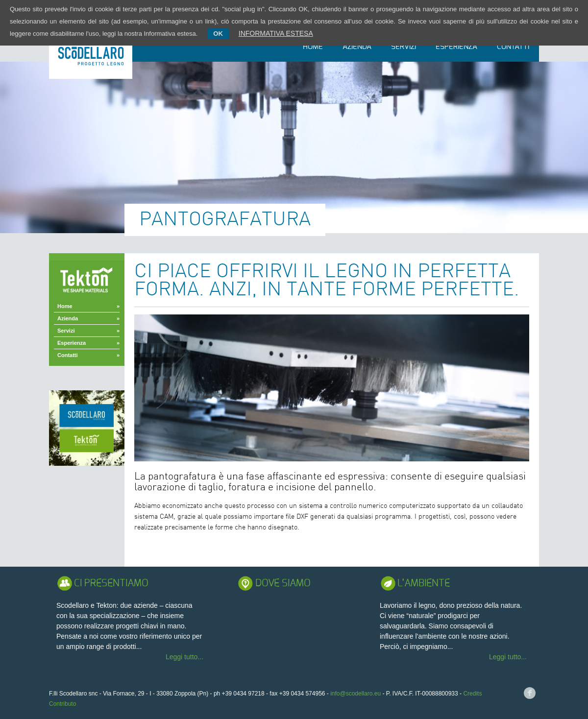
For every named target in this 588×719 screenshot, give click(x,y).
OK (218, 34)
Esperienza (456, 47)
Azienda (357, 47)
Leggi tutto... (184, 657)
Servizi (404, 47)
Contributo (62, 704)
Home (313, 47)
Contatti (513, 47)
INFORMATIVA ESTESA (276, 33)
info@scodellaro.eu (355, 694)
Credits (472, 694)
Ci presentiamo (111, 583)
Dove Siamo (283, 583)
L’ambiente (424, 583)
